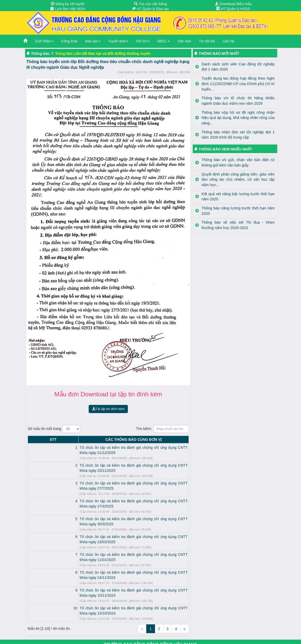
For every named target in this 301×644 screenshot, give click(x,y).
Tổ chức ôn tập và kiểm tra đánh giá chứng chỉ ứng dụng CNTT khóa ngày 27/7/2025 (107, 473)
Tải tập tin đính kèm (108, 409)
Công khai (69, 41)
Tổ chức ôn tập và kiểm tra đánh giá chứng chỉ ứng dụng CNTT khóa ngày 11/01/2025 (108, 524)
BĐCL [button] (164, 41)
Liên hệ (228, 41)
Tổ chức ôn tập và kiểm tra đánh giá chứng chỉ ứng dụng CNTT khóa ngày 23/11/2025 (108, 460)
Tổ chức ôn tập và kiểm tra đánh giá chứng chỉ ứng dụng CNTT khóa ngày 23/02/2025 (108, 511)
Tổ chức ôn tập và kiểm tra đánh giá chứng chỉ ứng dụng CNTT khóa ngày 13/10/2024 (108, 562)
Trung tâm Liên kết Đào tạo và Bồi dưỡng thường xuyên (103, 54)
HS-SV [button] (143, 41)
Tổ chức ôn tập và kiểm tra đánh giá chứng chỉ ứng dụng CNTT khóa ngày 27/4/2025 (107, 486)
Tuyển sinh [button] (118, 41)
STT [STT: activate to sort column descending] (32, 440)
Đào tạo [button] (93, 41)
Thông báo (40, 54)
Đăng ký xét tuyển (68, 4)
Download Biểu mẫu (233, 4)
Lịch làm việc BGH (68, 9)
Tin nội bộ (207, 41)
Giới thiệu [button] (44, 41)
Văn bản (184, 41)
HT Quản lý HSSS (233, 9)
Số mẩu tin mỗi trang (54, 429)
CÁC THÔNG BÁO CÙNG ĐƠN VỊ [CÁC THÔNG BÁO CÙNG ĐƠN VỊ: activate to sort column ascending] (113, 440)
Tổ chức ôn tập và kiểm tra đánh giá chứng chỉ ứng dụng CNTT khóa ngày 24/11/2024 (108, 536)
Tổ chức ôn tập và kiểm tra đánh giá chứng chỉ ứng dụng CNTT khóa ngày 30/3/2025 (107, 498)
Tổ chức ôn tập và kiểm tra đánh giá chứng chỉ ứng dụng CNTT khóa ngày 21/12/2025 (108, 448)
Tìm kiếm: (162, 429)
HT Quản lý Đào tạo (151, 9)
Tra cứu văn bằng (151, 4)
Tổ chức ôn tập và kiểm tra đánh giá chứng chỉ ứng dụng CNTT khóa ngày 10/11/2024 (108, 549)
